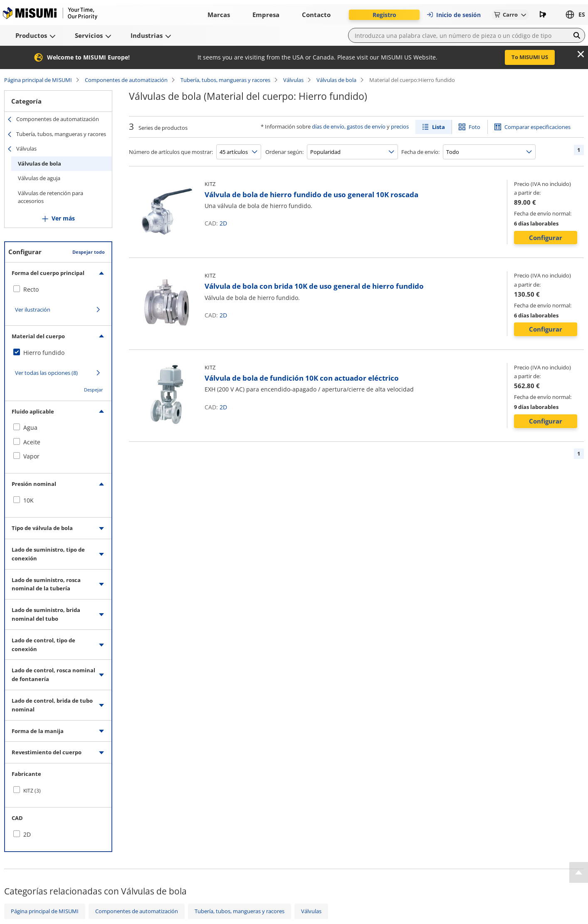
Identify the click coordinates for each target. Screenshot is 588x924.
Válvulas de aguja (39, 178)
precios (400, 126)
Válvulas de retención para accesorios (51, 197)
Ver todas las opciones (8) (46, 373)
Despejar (94, 390)
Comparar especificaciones (537, 127)
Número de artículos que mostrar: (171, 152)
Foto (474, 127)
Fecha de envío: (420, 152)
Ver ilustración (33, 310)
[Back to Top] (579, 872)
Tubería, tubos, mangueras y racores (225, 80)
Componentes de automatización (126, 80)
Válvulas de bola (336, 80)
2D (223, 223)
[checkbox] (58, 290)
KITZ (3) (32, 791)
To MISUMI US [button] (530, 57)
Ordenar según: (284, 152)
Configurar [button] (546, 238)
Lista (439, 127)
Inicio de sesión (453, 15)
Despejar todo (89, 252)
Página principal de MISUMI (38, 80)
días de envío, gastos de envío (349, 126)
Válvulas (293, 80)
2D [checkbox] (27, 834)
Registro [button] (384, 15)
